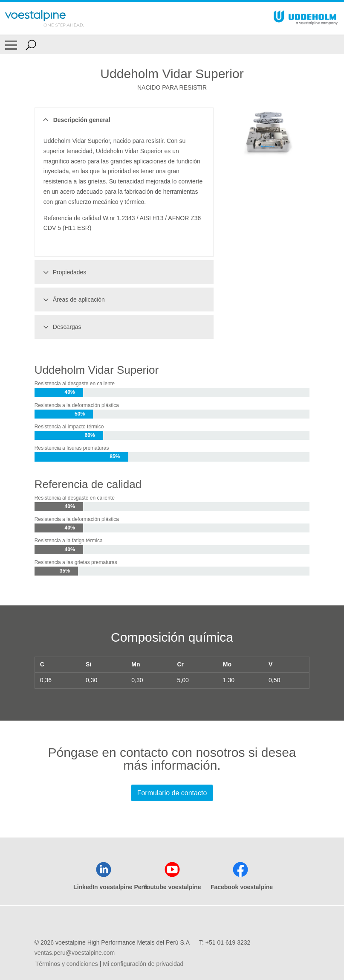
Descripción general (76, 120)
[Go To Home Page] (44, 18)
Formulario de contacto (172, 793)
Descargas (61, 327)
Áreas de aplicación (73, 300)
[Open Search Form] (31, 45)
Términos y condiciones (67, 964)
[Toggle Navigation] (11, 45)
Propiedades (64, 272)
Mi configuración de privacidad (143, 964)
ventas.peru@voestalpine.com (75, 953)
